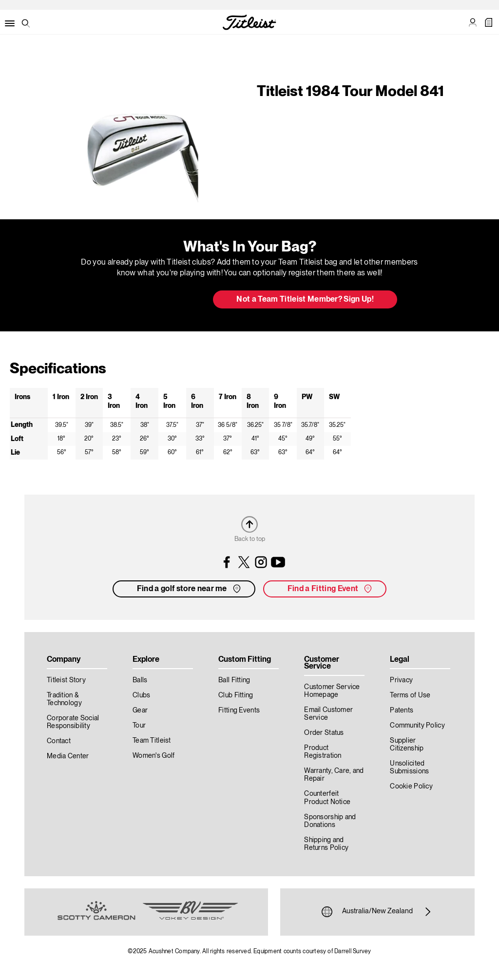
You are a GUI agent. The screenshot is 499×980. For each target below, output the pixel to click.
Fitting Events (239, 711)
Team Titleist (152, 741)
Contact (59, 741)
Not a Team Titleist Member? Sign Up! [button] (305, 300)
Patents (402, 711)
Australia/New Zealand (377, 912)
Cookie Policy (411, 787)
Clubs (141, 695)
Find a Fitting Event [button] (331, 589)
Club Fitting (236, 695)
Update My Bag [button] (154, 300)
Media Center (68, 756)
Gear (140, 711)
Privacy (401, 680)
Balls (140, 680)
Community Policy (417, 726)
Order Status (324, 733)
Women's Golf (154, 756)
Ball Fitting (234, 680)
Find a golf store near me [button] (190, 589)
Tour (139, 726)
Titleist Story (66, 680)
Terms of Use (410, 695)
